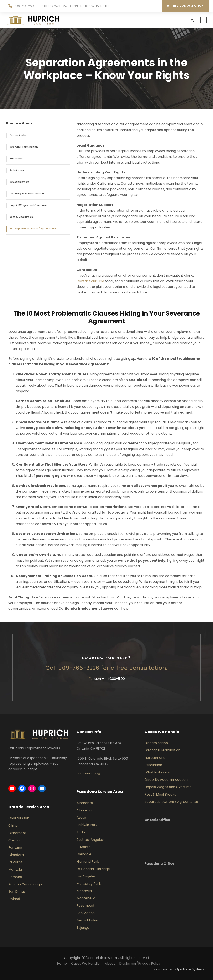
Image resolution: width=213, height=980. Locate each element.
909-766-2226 (24, 6)
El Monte (84, 847)
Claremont (17, 833)
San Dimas (17, 892)
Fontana (15, 848)
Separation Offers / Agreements (36, 229)
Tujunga (83, 928)
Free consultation (185, 6)
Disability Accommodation (27, 194)
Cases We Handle (86, 963)
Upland (14, 899)
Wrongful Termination (24, 147)
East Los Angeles (90, 840)
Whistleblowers (19, 182)
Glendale (84, 854)
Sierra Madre (87, 920)
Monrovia (84, 891)
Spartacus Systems (191, 969)
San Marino (86, 913)
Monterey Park (89, 884)
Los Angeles (86, 876)
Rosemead (85, 905)
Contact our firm (90, 281)
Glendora (16, 855)
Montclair (16, 869)
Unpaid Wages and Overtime (28, 205)
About (110, 963)
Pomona (15, 877)
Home (62, 963)
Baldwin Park (87, 825)
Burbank (83, 832)
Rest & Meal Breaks (22, 217)
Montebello (86, 898)
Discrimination (19, 135)
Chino (13, 825)
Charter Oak (19, 818)
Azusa (81, 818)
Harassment (18, 159)
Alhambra (85, 803)
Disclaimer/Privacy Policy (140, 963)
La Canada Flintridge (93, 869)
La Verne (15, 862)
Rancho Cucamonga (25, 884)
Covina (14, 840)
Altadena (84, 810)
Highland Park (88, 862)
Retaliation (17, 170)
